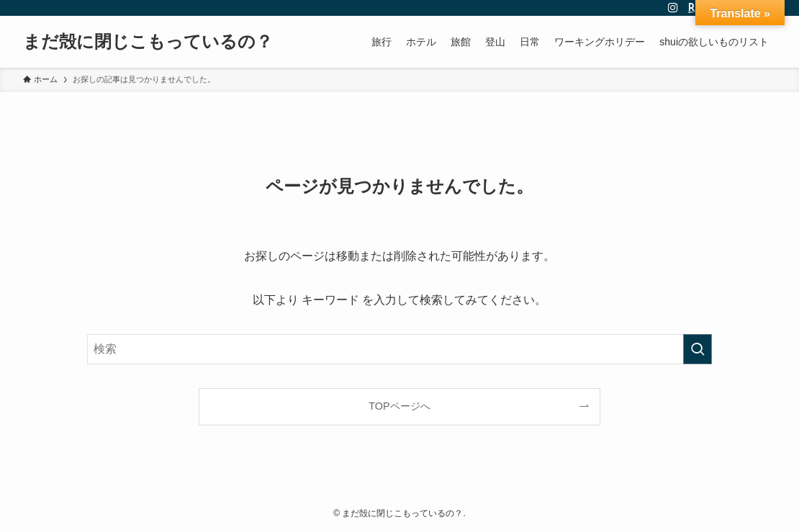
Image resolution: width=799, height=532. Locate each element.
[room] (692, 8)
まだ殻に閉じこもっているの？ (148, 42)
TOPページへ (399, 406)
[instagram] (673, 8)
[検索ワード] (399, 349)
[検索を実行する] (698, 349)
